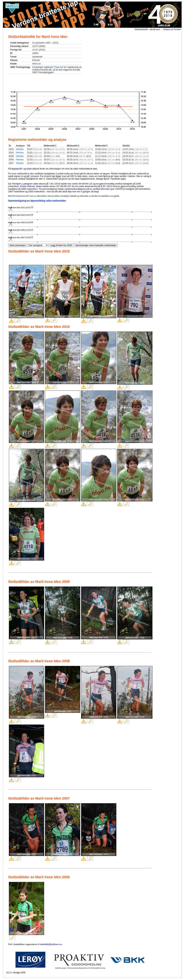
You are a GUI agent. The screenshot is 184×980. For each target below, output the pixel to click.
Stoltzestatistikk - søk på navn (147, 29)
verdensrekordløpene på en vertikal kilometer (87, 189)
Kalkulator (20, 149)
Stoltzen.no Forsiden (172, 29)
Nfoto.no (37, 64)
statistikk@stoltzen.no (51, 944)
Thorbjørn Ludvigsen (22, 184)
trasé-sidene (33, 169)
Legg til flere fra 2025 (61, 245)
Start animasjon (18, 245)
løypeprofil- (17, 169)
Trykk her (59, 67)
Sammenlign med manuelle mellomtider (96, 245)
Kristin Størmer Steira (31, 186)
